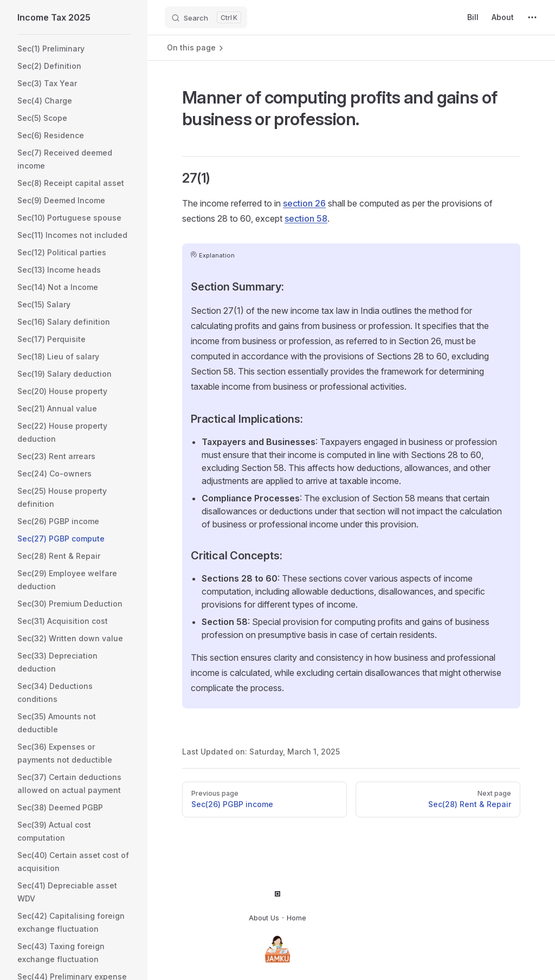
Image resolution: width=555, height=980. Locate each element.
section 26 (304, 203)
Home (296, 918)
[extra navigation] (532, 17)
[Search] (206, 17)
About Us (264, 918)
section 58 (306, 218)
